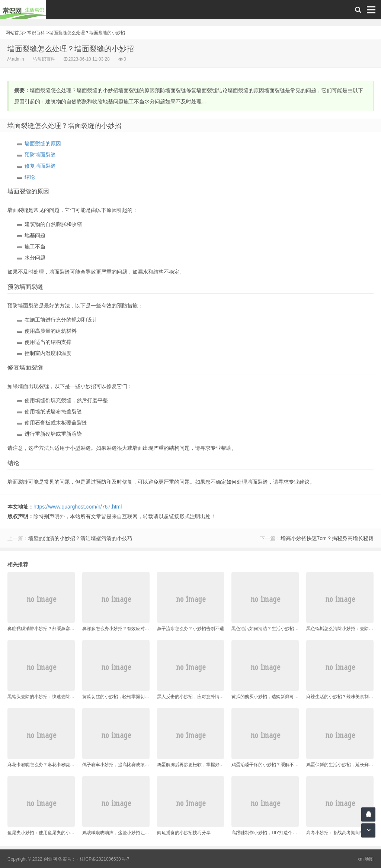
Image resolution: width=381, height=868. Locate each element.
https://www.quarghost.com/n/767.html (78, 507)
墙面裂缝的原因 (43, 143)
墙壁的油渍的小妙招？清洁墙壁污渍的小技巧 (80, 538)
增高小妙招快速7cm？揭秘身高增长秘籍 (327, 538)
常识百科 (36, 33)
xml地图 (366, 859)
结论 (30, 177)
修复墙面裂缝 (40, 166)
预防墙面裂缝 (40, 155)
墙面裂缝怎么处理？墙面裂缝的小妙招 (87, 33)
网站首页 (15, 33)
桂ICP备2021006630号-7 (104, 859)
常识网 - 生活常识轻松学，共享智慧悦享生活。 (23, 10)
